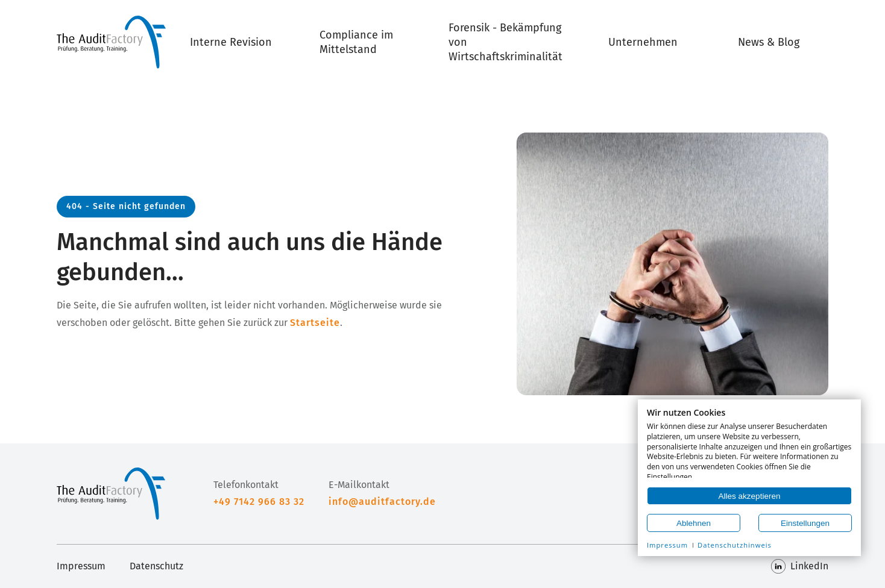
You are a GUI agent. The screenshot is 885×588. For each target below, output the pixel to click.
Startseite (315, 323)
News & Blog (769, 42)
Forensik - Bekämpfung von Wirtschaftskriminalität (505, 42)
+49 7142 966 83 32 (259, 502)
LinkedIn (800, 566)
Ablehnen (694, 523)
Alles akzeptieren (750, 496)
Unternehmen (643, 42)
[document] (749, 443)
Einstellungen (805, 523)
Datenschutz (156, 566)
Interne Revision (231, 42)
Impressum (81, 566)
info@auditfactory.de (382, 502)
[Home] (111, 42)
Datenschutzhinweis (735, 545)
